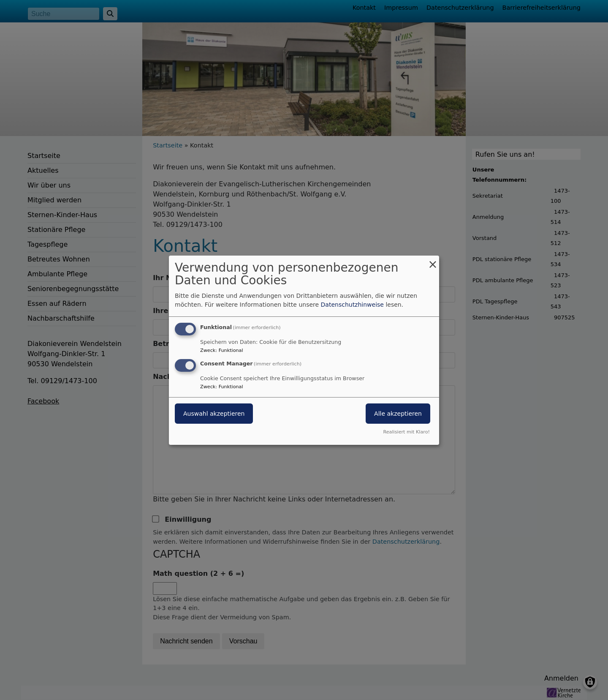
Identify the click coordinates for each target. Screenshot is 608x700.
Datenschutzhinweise (352, 305)
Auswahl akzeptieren (214, 414)
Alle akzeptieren (398, 414)
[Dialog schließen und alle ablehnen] (433, 260)
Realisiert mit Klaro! (406, 432)
